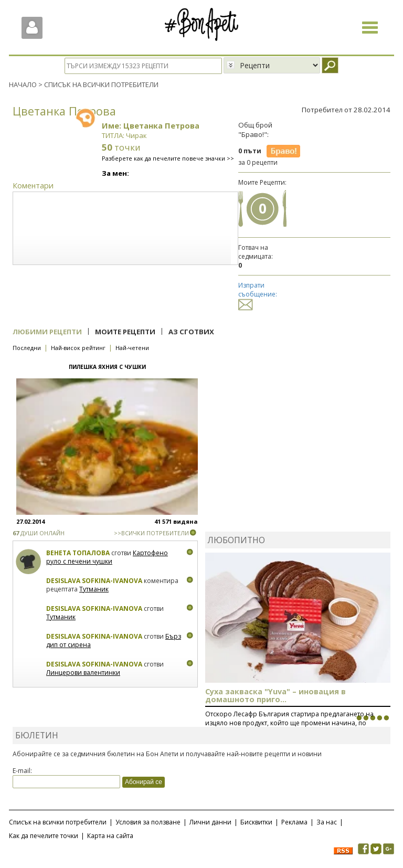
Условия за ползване (148, 822)
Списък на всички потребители (58, 822)
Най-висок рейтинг (78, 348)
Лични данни (210, 822)
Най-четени (132, 348)
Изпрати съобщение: (258, 295)
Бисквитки (256, 822)
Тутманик (94, 589)
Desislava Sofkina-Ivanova (94, 581)
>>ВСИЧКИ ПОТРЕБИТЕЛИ (151, 533)
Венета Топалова (78, 553)
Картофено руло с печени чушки (107, 557)
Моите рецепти (125, 332)
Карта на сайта (110, 836)
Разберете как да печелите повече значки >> (168, 158)
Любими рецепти (47, 332)
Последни (27, 348)
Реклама (294, 822)
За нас (327, 822)
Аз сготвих (191, 332)
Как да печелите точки (44, 836)
